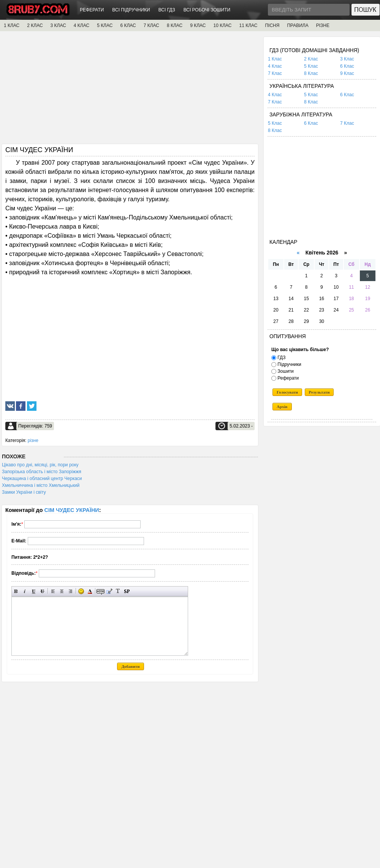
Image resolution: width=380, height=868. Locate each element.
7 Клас (275, 73)
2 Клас (311, 59)
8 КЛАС (175, 25)
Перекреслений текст (42, 591)
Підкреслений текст (34, 591)
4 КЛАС (82, 25)
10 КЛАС (223, 25)
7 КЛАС (151, 25)
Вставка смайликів (81, 591)
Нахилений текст (25, 591)
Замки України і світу (24, 492)
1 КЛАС (12, 25)
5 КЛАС (105, 25)
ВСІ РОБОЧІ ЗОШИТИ (207, 10)
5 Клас (311, 66)
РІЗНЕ (323, 25)
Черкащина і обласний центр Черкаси (42, 479)
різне (33, 440)
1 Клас (275, 59)
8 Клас (311, 73)
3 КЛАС (58, 25)
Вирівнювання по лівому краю (53, 591)
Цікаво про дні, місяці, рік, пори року (40, 465)
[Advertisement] (130, 90)
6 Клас (347, 66)
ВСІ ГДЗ (167, 10)
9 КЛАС (198, 25)
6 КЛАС (128, 25)
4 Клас (275, 66)
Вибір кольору (90, 591)
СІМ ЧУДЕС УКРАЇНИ (72, 510)
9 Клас (347, 73)
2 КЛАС (35, 25)
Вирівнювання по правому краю (70, 591)
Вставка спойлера (127, 591)
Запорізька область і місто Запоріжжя (42, 472)
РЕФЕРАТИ (92, 10)
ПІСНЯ (272, 25)
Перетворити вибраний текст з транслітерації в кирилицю (118, 591)
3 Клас (347, 59)
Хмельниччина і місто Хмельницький (41, 485)
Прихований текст (101, 591)
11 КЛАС (248, 25)
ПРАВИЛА (298, 25)
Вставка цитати (109, 591)
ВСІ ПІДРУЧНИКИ (131, 10)
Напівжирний (16, 591)
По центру (62, 591)
